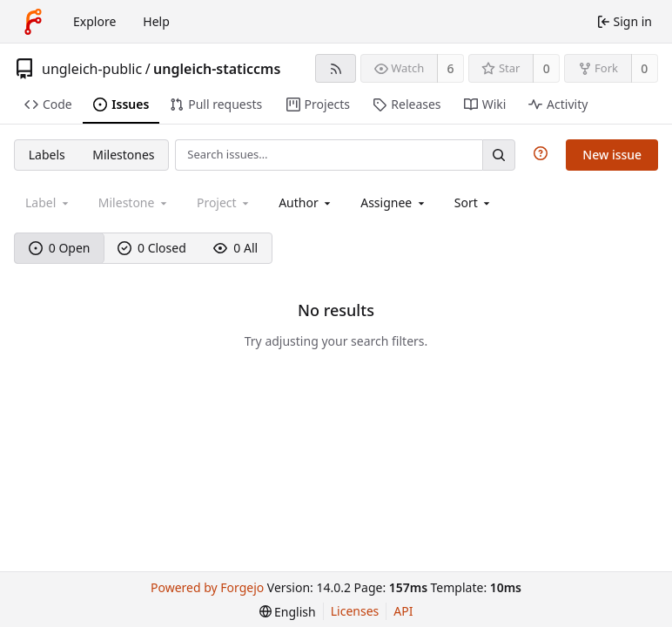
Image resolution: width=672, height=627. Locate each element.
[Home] (33, 22)
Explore (94, 21)
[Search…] (499, 155)
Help (156, 21)
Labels (47, 155)
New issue (612, 155)
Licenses (355, 611)
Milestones (123, 155)
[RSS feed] (336, 68)
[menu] (474, 202)
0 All (235, 248)
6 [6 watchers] (451, 68)
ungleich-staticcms (217, 69)
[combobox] (306, 202)
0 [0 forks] (644, 68)
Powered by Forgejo (207, 587)
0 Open (60, 248)
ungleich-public (92, 69)
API (403, 611)
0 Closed (152, 248)
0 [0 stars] (547, 68)
